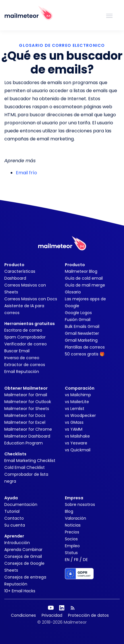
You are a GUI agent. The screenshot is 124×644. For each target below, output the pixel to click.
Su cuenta (15, 525)
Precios (72, 532)
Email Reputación (22, 372)
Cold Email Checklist (25, 467)
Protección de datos (88, 615)
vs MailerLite (77, 402)
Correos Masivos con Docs (31, 299)
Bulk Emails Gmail (82, 326)
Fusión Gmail (78, 320)
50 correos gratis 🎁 (85, 354)
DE (85, 560)
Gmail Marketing (81, 340)
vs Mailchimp (78, 395)
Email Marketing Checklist (30, 461)
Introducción (17, 543)
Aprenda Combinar (23, 550)
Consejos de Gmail (23, 556)
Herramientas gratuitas (30, 324)
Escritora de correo (23, 330)
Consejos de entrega (25, 577)
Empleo (72, 546)
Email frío (26, 173)
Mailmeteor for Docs (25, 415)
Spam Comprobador (25, 337)
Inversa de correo (22, 358)
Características (20, 271)
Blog (69, 511)
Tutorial (12, 511)
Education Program (24, 443)
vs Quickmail (78, 450)
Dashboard (15, 278)
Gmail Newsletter (82, 333)
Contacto (14, 518)
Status (71, 553)
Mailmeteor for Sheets (27, 409)
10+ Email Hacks (20, 591)
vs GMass (74, 422)
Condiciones (23, 615)
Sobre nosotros (80, 504)
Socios (71, 539)
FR (76, 560)
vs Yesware (76, 443)
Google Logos (78, 313)
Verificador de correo (26, 344)
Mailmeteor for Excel (25, 422)
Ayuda (11, 498)
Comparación (80, 388)
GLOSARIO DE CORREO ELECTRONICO (62, 45)
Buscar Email (17, 351)
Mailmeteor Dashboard (27, 436)
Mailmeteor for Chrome (28, 429)
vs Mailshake (77, 436)
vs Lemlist (75, 409)
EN (67, 560)
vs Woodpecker (80, 415)
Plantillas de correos (85, 347)
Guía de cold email (84, 278)
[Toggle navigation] (109, 15)
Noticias (73, 525)
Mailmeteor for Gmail (26, 395)
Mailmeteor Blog (81, 271)
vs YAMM (74, 429)
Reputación (16, 584)
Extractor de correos (25, 365)
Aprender (14, 536)
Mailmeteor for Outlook (28, 402)
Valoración (75, 518)
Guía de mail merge (85, 285)
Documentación (21, 504)
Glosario (73, 292)
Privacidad (52, 615)
